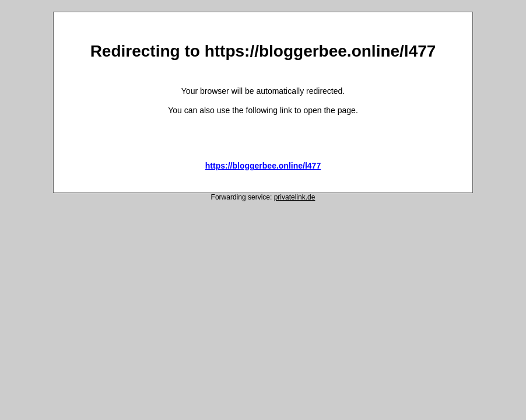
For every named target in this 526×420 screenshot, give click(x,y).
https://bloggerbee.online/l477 (263, 166)
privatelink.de (295, 197)
